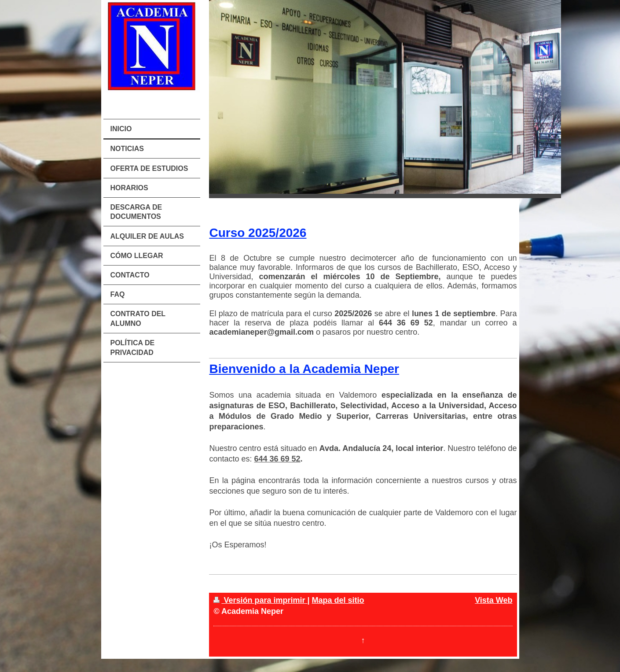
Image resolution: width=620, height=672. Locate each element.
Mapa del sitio (338, 600)
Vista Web (493, 600)
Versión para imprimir (260, 600)
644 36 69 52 (277, 459)
